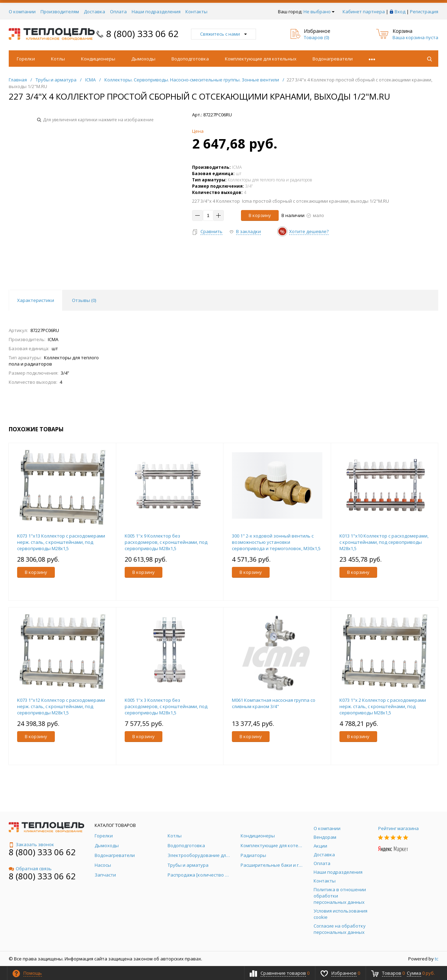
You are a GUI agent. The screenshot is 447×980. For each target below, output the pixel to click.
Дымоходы (143, 59)
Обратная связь (30, 869)
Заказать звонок (31, 844)
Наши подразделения (156, 12)
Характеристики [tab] (36, 300)
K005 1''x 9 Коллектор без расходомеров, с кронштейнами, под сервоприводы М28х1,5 (166, 542)
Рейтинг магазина (398, 828)
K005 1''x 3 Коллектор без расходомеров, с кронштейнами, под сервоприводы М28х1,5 (166, 706)
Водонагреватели (333, 59)
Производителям (60, 12)
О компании (22, 12)
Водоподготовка (190, 59)
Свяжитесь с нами (223, 34)
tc (437, 959)
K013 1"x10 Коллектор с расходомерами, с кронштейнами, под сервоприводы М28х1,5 (384, 542)
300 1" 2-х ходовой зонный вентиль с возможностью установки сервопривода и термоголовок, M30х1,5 (276, 542)
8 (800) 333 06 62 (142, 34)
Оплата (118, 12)
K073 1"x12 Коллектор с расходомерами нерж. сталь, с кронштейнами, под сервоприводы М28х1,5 (61, 706)
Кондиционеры (98, 59)
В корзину (260, 215)
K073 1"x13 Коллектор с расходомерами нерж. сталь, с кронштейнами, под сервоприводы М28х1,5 (61, 542)
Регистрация (424, 12)
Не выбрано (319, 12)
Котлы (58, 59)
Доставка (94, 12)
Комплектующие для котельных (261, 59)
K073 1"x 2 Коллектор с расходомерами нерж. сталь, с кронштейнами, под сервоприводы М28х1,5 (383, 706)
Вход (400, 12)
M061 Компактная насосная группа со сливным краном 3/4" (274, 703)
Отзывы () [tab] (84, 300)
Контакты (196, 12)
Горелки (26, 59)
